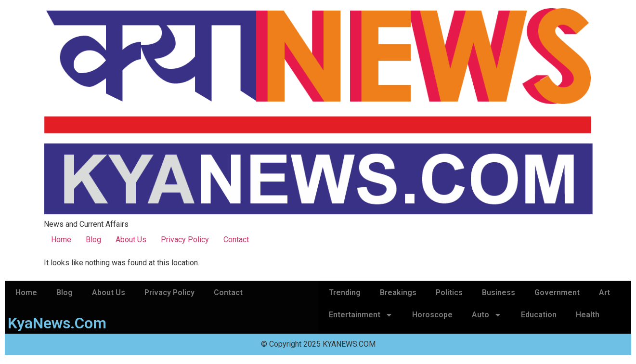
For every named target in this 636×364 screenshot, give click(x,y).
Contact (236, 240)
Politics (449, 292)
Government (557, 292)
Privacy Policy (185, 240)
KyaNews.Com (57, 323)
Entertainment (361, 315)
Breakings (398, 292)
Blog (93, 240)
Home (61, 240)
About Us (131, 240)
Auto (487, 315)
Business (499, 292)
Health (588, 315)
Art (604, 292)
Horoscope (432, 315)
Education (539, 315)
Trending (345, 292)
